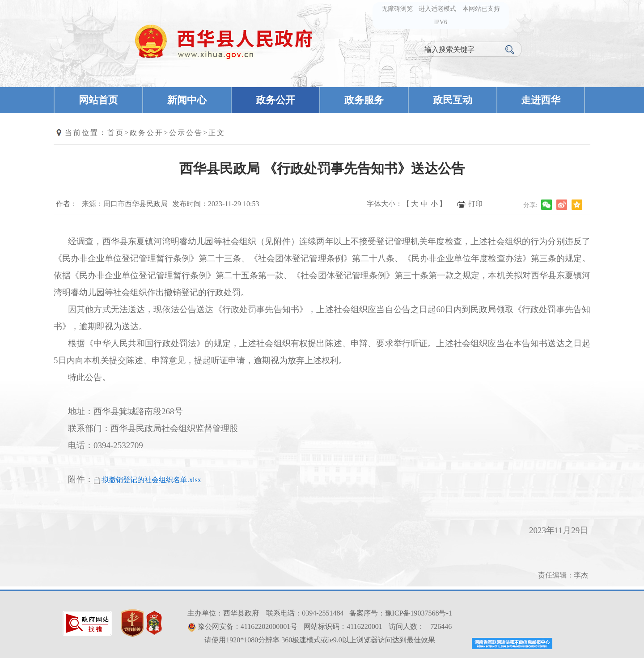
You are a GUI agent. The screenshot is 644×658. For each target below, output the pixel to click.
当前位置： (86, 133)
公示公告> (189, 133)
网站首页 (98, 100)
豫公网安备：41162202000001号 (248, 626)
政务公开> (149, 133)
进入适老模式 (437, 9)
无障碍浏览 (397, 9)
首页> (119, 133)
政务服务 (364, 100)
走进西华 (541, 100)
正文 (217, 133)
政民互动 (453, 100)
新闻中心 (187, 100)
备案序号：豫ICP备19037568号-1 (401, 613)
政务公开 (275, 100)
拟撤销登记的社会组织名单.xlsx (151, 480)
